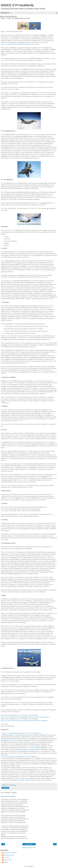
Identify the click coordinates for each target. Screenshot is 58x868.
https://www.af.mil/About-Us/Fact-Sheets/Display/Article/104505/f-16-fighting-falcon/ (25, 717)
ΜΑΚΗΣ (6, 862)
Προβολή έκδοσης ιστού (29, 848)
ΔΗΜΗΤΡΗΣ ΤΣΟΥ (9, 855)
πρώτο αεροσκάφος (35, 748)
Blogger (31, 866)
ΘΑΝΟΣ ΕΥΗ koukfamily (17, 5)
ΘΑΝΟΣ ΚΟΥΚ (8, 860)
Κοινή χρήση (5, 788)
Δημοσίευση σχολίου (8, 796)
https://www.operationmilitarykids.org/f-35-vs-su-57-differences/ (20, 757)
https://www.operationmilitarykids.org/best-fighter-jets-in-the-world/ (20, 44)
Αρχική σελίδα (29, 844)
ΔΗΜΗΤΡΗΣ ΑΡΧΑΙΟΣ (10, 853)
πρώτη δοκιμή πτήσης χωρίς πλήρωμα (25, 749)
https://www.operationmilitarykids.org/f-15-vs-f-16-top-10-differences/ (22, 733)
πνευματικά (17, 775)
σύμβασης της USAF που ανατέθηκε (13, 740)
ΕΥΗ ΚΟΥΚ (7, 857)
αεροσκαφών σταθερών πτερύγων (27, 780)
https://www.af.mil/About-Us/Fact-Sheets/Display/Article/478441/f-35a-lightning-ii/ (24, 721)
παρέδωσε (11, 735)
